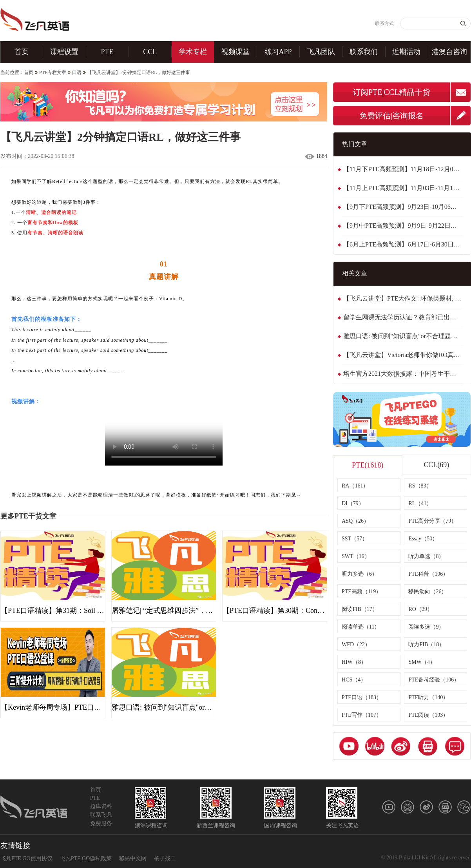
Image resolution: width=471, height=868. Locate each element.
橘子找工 (165, 858)
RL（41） (420, 503)
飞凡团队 (321, 52)
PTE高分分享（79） (432, 521)
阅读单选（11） (361, 627)
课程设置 (64, 52)
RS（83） (420, 486)
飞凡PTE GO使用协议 (26, 858)
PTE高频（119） (361, 592)
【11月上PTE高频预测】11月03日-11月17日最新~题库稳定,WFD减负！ (403, 188)
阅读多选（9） (426, 627)
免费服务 (101, 824)
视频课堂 (235, 52)
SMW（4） (422, 662)
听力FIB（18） (426, 644)
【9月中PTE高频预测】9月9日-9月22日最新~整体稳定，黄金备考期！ (403, 226)
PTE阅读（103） (428, 715)
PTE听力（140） (428, 697)
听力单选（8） (426, 556)
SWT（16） (356, 556)
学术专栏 (193, 52)
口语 (77, 72)
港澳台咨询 (449, 52)
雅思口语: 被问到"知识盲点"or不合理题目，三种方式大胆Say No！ (403, 336)
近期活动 (406, 52)
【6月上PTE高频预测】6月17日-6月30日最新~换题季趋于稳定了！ (403, 244)
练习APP (278, 52)
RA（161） (355, 486)
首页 (22, 52)
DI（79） (353, 503)
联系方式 (384, 24)
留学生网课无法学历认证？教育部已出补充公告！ (403, 317)
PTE (107, 52)
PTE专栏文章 (53, 72)
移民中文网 (133, 858)
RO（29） (420, 609)
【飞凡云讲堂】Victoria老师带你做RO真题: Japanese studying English (403, 355)
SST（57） (355, 539)
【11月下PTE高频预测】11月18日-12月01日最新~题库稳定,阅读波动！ (403, 169)
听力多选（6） (360, 574)
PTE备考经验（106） (434, 680)
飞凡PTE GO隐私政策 (86, 858)
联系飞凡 (101, 815)
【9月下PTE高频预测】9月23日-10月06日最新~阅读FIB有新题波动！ (403, 207)
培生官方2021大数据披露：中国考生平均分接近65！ (403, 374)
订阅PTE (368, 92)
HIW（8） (354, 662)
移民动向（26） (428, 592)
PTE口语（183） (362, 697)
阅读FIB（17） (360, 609)
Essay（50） (423, 539)
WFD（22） (356, 644)
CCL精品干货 (407, 92)
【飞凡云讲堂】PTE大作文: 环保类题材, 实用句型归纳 (403, 298)
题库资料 (101, 806)
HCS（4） (354, 680)
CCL (150, 52)
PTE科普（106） (428, 574)
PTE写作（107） (362, 715)
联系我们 (364, 52)
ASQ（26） (355, 521)
